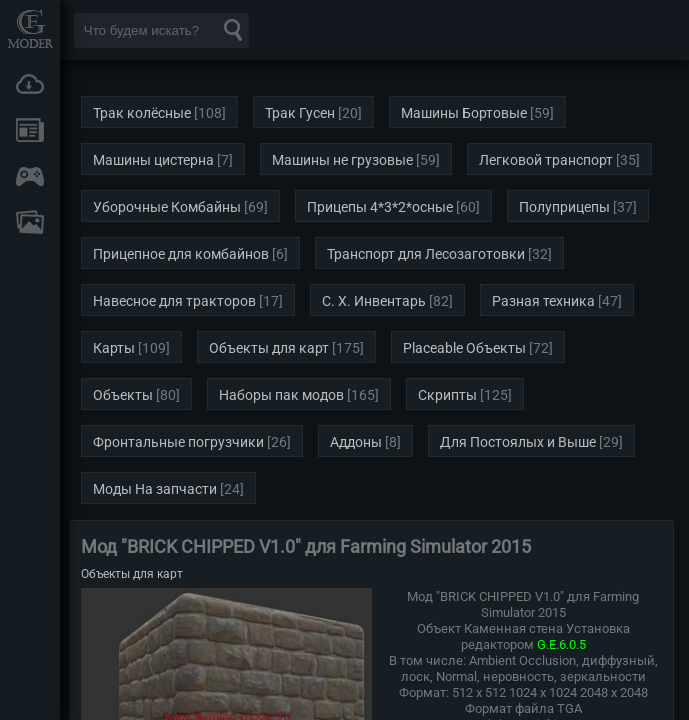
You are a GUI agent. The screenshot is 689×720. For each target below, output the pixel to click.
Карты (114, 348)
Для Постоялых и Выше (518, 442)
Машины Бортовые (464, 113)
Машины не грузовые (342, 160)
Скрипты (447, 395)
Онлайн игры (30, 176)
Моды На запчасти (155, 489)
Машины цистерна (153, 160)
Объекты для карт (269, 348)
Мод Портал (30, 28)
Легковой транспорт (546, 160)
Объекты (123, 395)
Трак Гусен (300, 113)
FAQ (30, 222)
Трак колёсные (142, 113)
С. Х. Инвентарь (374, 301)
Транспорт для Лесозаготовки (426, 254)
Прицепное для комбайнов (181, 254)
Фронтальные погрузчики (178, 442)
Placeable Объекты (464, 348)
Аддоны (356, 442)
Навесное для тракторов (174, 301)
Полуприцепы (564, 207)
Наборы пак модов (281, 395)
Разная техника (543, 301)
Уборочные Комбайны (167, 207)
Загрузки (30, 84)
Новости (30, 130)
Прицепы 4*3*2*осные (380, 207)
